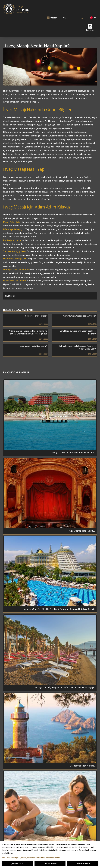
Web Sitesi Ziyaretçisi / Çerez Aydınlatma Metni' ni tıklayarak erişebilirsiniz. (31, 858)
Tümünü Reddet (50, 864)
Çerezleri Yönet (17, 864)
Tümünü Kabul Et (83, 864)
